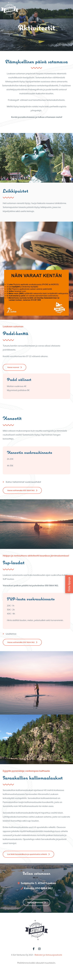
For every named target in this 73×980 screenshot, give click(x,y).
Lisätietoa (11, 642)
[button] (67, 10)
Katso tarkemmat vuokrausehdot (23, 490)
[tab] (36, 490)
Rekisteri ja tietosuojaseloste (48, 963)
